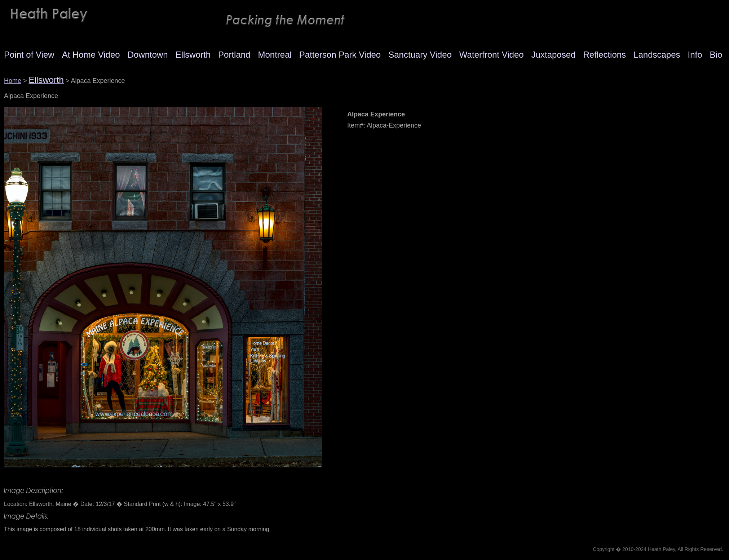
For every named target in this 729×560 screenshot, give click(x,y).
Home (13, 81)
